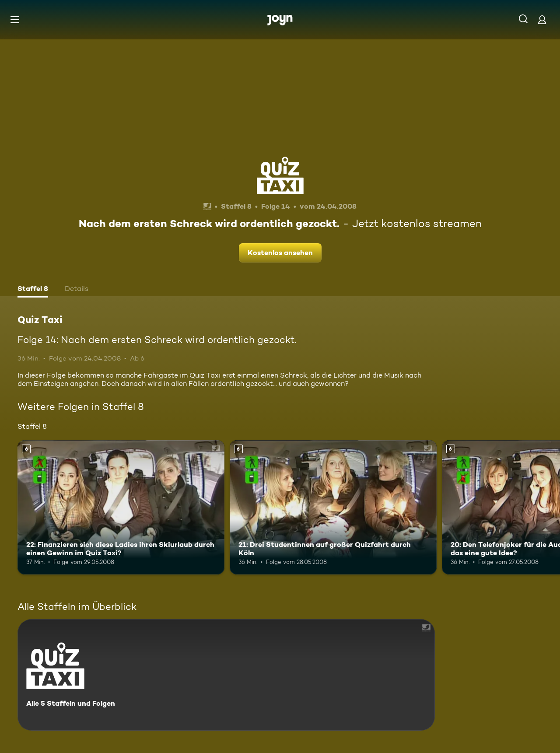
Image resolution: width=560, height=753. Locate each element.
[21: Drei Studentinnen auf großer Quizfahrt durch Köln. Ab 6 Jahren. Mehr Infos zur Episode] (333, 507)
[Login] (542, 19)
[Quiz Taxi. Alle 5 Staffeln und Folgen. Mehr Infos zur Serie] (226, 675)
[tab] (33, 290)
